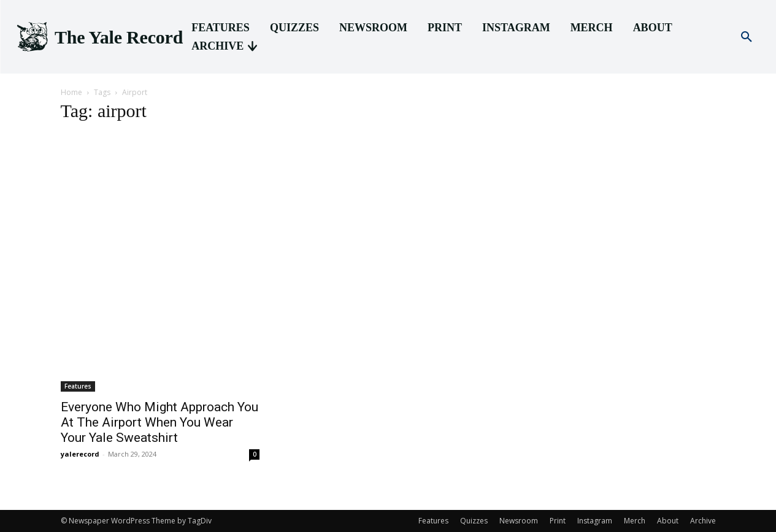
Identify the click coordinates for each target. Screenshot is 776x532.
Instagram (595, 521)
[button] (747, 37)
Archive (703, 521)
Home (71, 92)
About (668, 521)
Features (78, 386)
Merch (635, 521)
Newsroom (519, 521)
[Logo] (99, 37)
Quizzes (474, 521)
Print (558, 521)
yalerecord (80, 454)
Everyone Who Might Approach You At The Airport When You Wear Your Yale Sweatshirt (159, 422)
